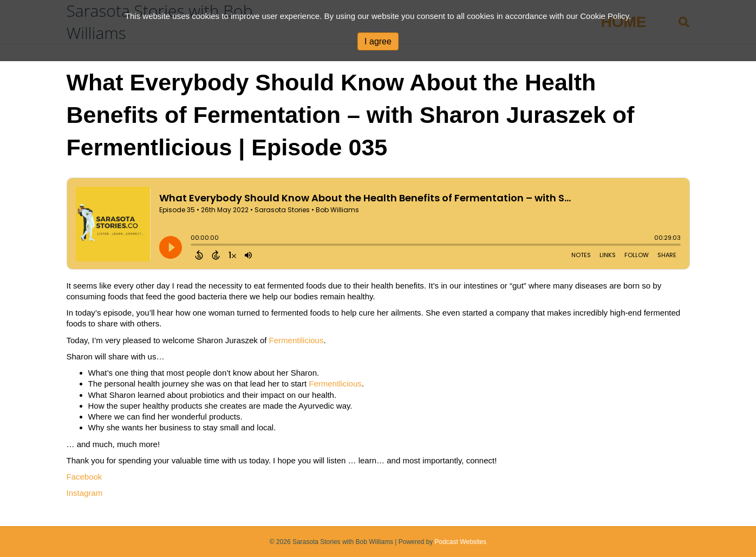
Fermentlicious (335, 384)
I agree (378, 41)
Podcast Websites (460, 542)
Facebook (84, 477)
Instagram (85, 493)
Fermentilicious (296, 340)
